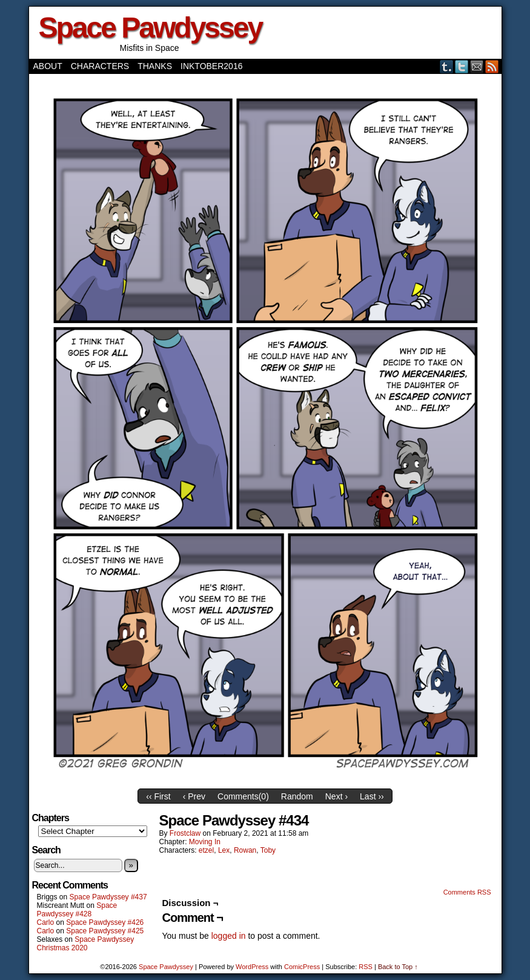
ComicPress (302, 967)
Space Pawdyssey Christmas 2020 (86, 944)
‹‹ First (158, 796)
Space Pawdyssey (151, 28)
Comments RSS (467, 892)
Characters (100, 66)
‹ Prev (194, 796)
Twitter (462, 66)
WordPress (252, 967)
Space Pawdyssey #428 (77, 910)
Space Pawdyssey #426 (105, 922)
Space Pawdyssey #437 (108, 897)
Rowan (245, 850)
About (48, 66)
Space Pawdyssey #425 (105, 931)
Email (477, 66)
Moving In (205, 842)
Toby (268, 850)
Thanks (155, 66)
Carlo (46, 922)
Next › (336, 796)
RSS (492, 66)
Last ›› (372, 796)
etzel (206, 850)
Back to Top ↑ (398, 967)
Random (297, 796)
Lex (224, 850)
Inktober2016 (211, 66)
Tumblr (447, 66)
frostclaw (185, 833)
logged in (229, 936)
